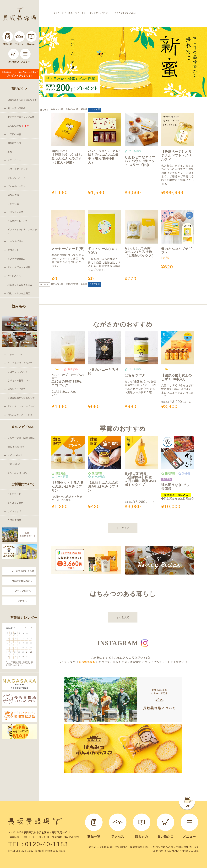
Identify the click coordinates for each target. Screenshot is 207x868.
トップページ (58, 13)
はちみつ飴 (13, 195)
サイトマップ (14, 511)
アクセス (22, 601)
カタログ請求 (14, 520)
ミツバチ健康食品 (16, 259)
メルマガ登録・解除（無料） (22, 438)
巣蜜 (10, 152)
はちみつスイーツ (16, 178)
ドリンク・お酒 (15, 212)
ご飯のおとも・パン (18, 221)
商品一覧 (72, 13)
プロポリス (13, 250)
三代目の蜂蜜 (20, 126)
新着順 (84, 109)
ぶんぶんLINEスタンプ (19, 473)
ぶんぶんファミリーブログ (21, 406)
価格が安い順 (57, 109)
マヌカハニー (14, 160)
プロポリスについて (18, 372)
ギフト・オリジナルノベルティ (22, 231)
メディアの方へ (23, 591)
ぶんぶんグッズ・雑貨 (19, 267)
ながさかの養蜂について (20, 380)
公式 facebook (15, 455)
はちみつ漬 (13, 203)
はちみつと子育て (16, 389)
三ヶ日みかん (14, 276)
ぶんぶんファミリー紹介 (20, 415)
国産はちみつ (14, 143)
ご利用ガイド (14, 494)
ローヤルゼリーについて (20, 363)
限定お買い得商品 (16, 108)
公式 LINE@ (14, 464)
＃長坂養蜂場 (87, 662)
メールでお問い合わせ (23, 571)
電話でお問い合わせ (22, 581)
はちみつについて (16, 354)
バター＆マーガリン (18, 169)
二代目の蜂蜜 (14, 134)
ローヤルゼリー (15, 241)
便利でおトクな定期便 (19, 293)
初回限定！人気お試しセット (22, 100)
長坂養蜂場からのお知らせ (21, 398)
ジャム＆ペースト (16, 186)
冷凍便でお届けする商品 (20, 285)
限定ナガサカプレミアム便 (21, 117)
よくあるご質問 (15, 503)
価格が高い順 (72, 109)
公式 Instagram (16, 447)
